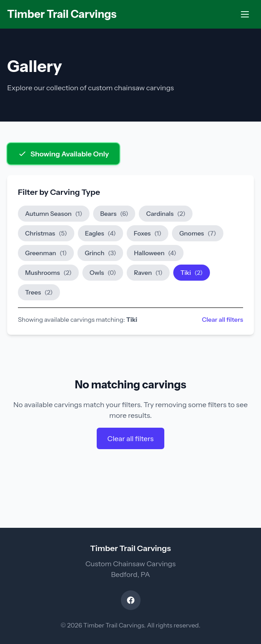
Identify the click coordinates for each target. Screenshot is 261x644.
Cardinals (166, 214)
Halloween (155, 253)
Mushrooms (48, 273)
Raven (148, 273)
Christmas (46, 233)
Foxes (148, 233)
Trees (39, 292)
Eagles (101, 233)
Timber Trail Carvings (62, 14)
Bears (114, 214)
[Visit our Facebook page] (131, 600)
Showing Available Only (63, 154)
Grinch (100, 253)
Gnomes (197, 233)
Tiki (192, 273)
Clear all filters (222, 320)
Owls (103, 273)
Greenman (46, 253)
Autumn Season (54, 214)
